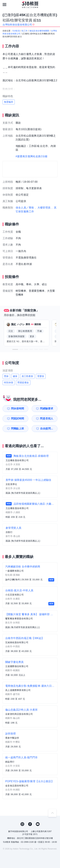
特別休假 (9, 382)
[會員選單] (56, 5)
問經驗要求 (47, 409)
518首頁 (16, 31)
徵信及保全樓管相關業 (39, 31)
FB (30, 824)
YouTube (38, 824)
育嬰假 (41, 376)
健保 (15, 376)
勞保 (6, 376)
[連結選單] (4, 5)
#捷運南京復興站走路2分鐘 (32, 156)
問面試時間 (18, 419)
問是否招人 (47, 419)
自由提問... (47, 429)
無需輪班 (9, 102)
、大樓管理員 (43, 208)
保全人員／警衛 (25, 208)
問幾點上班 (18, 429)
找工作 (25, 31)
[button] (15, 349)
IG (22, 824)
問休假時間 (18, 409)
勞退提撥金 (23, 382)
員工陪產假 (27, 376)
